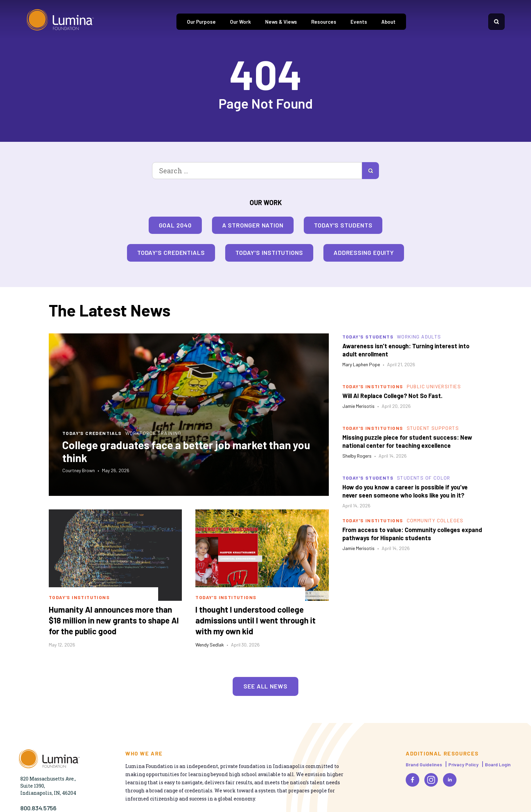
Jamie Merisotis (358, 406)
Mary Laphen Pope (361, 364)
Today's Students (343, 225)
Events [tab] (359, 22)
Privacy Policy (463, 764)
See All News (265, 686)
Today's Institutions (269, 253)
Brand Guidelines (424, 764)
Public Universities (434, 386)
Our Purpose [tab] (201, 22)
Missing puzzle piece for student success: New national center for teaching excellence (407, 441)
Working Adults (419, 337)
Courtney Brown (79, 470)
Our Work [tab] (240, 22)
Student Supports (433, 428)
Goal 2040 (175, 225)
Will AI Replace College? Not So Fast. (392, 396)
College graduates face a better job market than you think (186, 451)
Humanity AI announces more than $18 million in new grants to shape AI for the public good (114, 620)
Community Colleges (435, 520)
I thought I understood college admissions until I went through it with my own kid (256, 620)
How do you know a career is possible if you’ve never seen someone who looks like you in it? (405, 491)
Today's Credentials (171, 253)
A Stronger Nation (253, 225)
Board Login (498, 764)
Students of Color (424, 478)
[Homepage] (60, 22)
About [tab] (388, 22)
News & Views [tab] (281, 22)
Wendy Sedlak (210, 645)
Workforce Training (153, 433)
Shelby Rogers (357, 456)
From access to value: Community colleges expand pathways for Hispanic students (412, 534)
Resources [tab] (324, 22)
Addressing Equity (364, 253)
